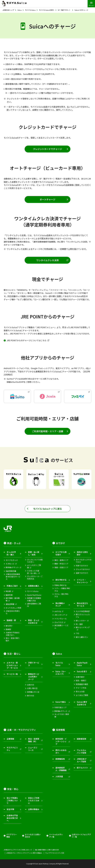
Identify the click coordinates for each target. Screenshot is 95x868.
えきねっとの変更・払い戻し (33, 572)
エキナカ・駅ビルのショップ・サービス (12, 665)
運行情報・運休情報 (13, 599)
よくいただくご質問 (34, 566)
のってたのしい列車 (13, 608)
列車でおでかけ (82, 566)
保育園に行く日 (33, 692)
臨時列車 (9, 595)
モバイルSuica (33, 591)
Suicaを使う (82, 671)
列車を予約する (60, 585)
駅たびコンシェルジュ (83, 616)
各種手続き (80, 677)
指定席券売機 (11, 571)
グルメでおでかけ (83, 569)
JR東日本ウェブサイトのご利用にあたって (18, 850)
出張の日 (31, 685)
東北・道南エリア (61, 560)
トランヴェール (60, 619)
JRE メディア (60, 615)
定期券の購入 (34, 586)
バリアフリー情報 (12, 836)
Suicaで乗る (61, 702)
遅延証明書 (10, 604)
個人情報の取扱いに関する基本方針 (47, 850)
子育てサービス (34, 664)
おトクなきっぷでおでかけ (84, 561)
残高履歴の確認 (82, 684)
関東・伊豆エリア (61, 564)
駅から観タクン (82, 637)
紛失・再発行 (81, 681)
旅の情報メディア (60, 604)
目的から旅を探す (82, 553)
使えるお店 (80, 692)
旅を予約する (61, 580)
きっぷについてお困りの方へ (35, 561)
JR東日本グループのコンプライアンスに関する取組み (24, 853)
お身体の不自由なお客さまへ (13, 634)
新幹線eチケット (12, 567)
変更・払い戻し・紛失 (34, 553)
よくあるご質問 (82, 695)
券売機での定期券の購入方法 (34, 599)
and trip (58, 611)
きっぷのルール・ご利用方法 (35, 578)
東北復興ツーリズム (61, 627)
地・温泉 (79, 624)
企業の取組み (34, 809)
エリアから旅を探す (61, 553)
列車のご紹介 (12, 586)
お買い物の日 (32, 688)
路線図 (8, 629)
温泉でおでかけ (82, 573)
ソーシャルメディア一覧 (56, 836)
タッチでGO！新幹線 (62, 715)
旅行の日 (31, 696)
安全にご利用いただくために (34, 800)
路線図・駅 (11, 620)
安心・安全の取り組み (13, 639)
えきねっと (10, 564)
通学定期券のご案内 (34, 605)
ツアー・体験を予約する (62, 590)
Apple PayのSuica (34, 595)
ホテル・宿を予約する (61, 595)
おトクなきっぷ (12, 560)
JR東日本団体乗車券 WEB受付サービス (13, 577)
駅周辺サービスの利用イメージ (34, 677)
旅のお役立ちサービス (82, 604)
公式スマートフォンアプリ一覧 (81, 836)
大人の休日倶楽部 (83, 611)
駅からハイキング (83, 627)
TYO (77, 633)
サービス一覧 (12, 674)
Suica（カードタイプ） (61, 673)
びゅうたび (59, 622)
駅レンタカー (81, 621)
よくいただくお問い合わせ (33, 836)
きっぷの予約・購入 (11, 553)
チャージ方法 (81, 688)
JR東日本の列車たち (13, 612)
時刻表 (8, 591)
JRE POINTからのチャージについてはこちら (27, 340)
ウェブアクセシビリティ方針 (55, 853)
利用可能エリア (60, 707)
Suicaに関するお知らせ (82, 703)
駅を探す (9, 626)
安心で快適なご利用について (12, 800)
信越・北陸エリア (61, 567)
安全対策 (10, 809)
